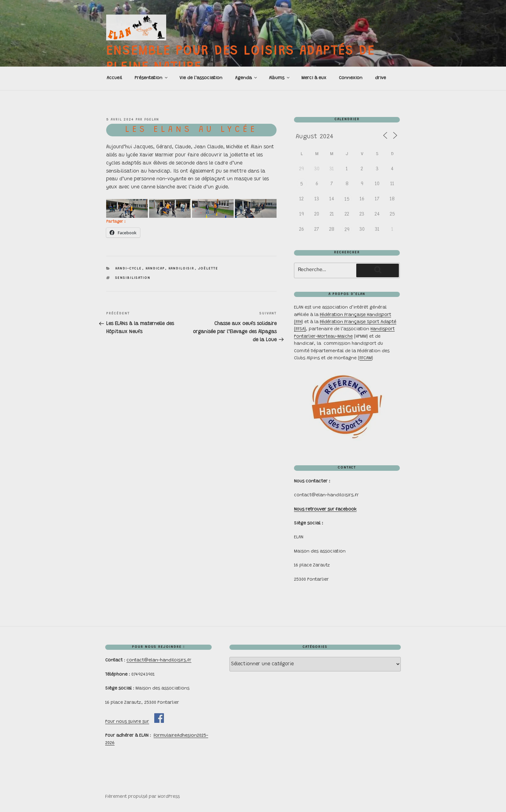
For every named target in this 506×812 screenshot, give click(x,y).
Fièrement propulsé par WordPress (142, 797)
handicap (155, 269)
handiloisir (182, 269)
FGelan (152, 120)
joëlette (208, 269)
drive (380, 78)
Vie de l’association (201, 78)
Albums (280, 78)
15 (347, 200)
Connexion (351, 78)
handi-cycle (129, 269)
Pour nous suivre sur (127, 722)
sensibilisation (133, 278)
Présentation (152, 78)
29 (347, 230)
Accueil (114, 78)
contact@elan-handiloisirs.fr (159, 660)
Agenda (246, 78)
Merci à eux (314, 78)
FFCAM (366, 358)
